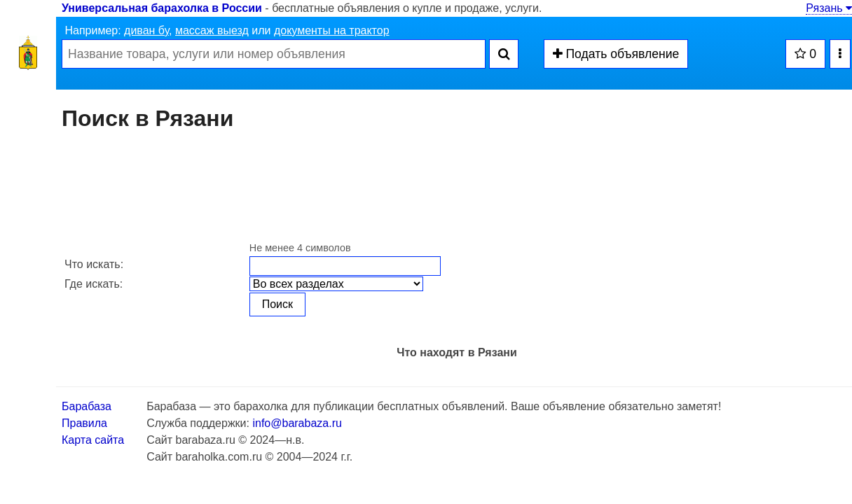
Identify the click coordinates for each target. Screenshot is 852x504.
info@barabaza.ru (297, 423)
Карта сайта (93, 440)
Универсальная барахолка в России (162, 8)
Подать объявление (616, 54)
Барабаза (87, 406)
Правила (84, 423)
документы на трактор (332, 30)
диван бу (146, 30)
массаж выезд (212, 30)
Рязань (829, 8)
